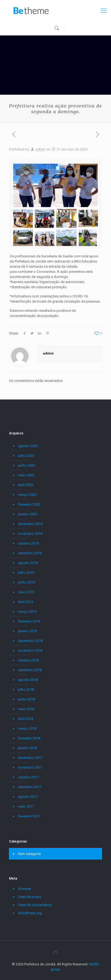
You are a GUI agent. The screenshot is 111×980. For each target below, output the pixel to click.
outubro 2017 (28, 777)
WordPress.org (30, 913)
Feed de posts (30, 897)
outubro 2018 (28, 660)
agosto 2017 (28, 797)
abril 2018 (26, 719)
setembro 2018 (30, 670)
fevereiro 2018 (29, 738)
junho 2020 (26, 465)
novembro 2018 (30, 650)
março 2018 (27, 728)
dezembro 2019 (30, 524)
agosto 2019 (28, 563)
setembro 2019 (30, 553)
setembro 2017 (30, 787)
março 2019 (27, 612)
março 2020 (27, 495)
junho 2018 (26, 699)
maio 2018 (26, 709)
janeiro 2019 (27, 631)
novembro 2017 (30, 767)
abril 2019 (26, 602)
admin (40, 149)
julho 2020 (26, 456)
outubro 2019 (28, 543)
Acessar (25, 889)
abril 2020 (26, 485)
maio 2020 (26, 475)
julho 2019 (26, 573)
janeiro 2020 (27, 514)
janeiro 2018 (27, 748)
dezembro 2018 (30, 641)
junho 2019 (26, 582)
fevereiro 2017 (29, 816)
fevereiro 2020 (29, 504)
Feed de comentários (35, 905)
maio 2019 (26, 592)
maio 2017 (26, 806)
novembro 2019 (30, 534)
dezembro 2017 (30, 758)
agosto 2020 (28, 446)
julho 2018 (26, 689)
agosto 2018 (28, 680)
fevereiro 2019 (29, 621)
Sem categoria (29, 854)
